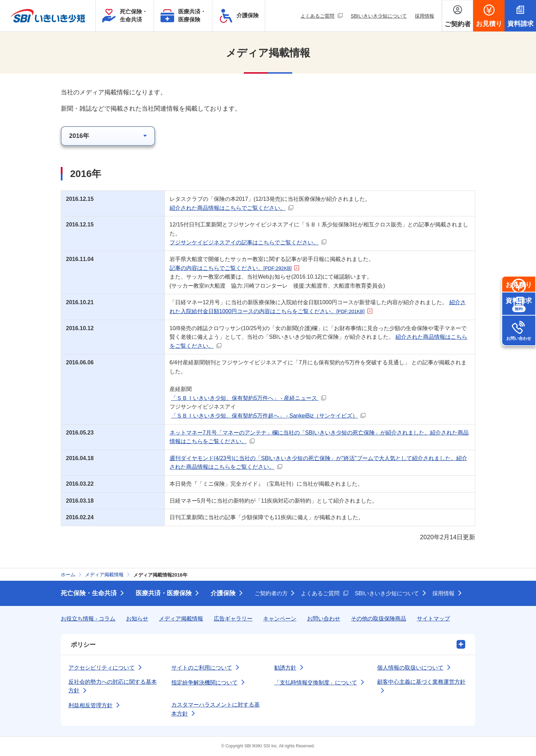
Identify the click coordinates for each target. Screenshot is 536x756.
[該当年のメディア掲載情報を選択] (108, 136)
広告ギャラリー (233, 619)
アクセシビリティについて (102, 668)
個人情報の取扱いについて (410, 668)
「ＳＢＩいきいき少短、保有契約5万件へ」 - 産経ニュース (250, 398)
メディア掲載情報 (181, 619)
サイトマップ (433, 619)
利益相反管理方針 (90, 705)
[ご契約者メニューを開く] (457, 16)
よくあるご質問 (322, 16)
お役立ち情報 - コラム (88, 619)
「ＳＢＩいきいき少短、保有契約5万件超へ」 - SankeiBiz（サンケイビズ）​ (270, 416)
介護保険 (223, 593)
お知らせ (137, 619)
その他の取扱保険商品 (379, 619)
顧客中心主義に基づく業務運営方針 (421, 682)
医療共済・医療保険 (164, 593)
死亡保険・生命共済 (89, 593)
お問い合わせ (519, 367)
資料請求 (519, 333)
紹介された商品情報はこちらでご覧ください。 (233, 208)
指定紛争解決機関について (204, 683)
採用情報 (424, 16)
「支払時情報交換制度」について (316, 683)
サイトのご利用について (202, 668)
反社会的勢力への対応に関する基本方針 (113, 686)
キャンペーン (280, 619)
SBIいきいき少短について (379, 16)
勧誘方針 (285, 668)
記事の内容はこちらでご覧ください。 (236, 268)
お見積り (519, 300)
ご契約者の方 (271, 593)
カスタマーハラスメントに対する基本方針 (216, 709)
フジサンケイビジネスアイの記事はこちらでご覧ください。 (249, 242)
